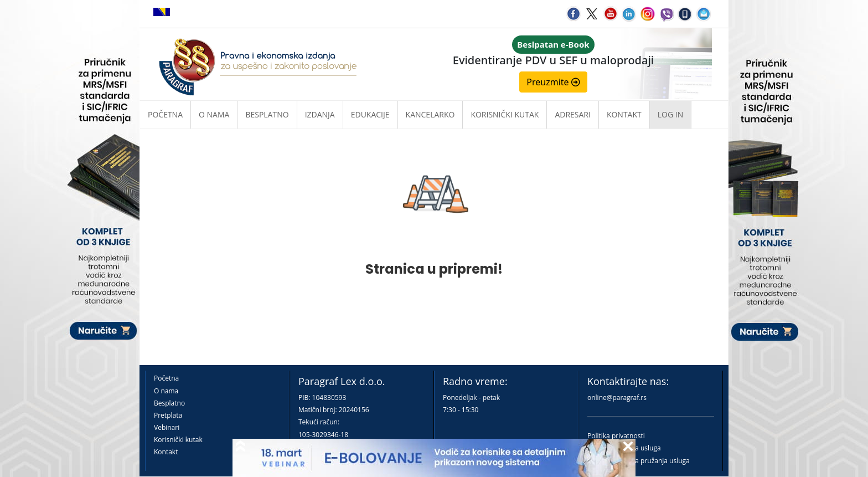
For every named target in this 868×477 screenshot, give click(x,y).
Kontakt (166, 452)
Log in (670, 114)
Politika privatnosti (616, 436)
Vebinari (167, 427)
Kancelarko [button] (430, 114)
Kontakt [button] (624, 114)
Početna (165, 114)
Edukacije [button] (370, 114)
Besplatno (267, 114)
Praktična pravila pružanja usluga (639, 461)
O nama (214, 114)
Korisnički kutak (178, 440)
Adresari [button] (573, 114)
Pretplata (168, 415)
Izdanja (320, 114)
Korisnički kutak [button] (505, 114)
